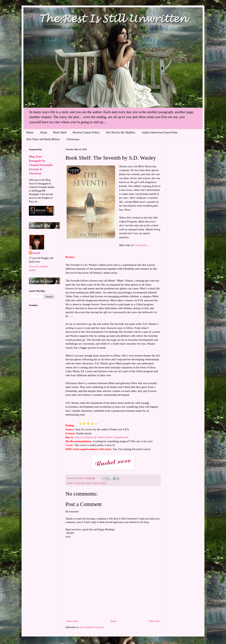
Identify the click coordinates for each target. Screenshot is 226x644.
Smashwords (122, 437)
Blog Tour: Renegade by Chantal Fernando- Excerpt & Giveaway (41, 165)
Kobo (109, 437)
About (43, 132)
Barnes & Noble (95, 437)
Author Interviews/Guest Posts (159, 132)
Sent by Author (99, 483)
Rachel (36, 253)
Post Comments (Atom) (92, 627)
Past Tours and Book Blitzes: (43, 139)
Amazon (79, 437)
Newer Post (72, 621)
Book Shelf (60, 132)
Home (30, 132)
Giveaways (73, 139)
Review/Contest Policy (86, 132)
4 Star (77, 483)
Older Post (154, 621)
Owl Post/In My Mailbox (121, 132)
